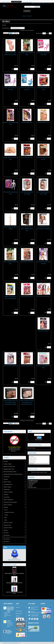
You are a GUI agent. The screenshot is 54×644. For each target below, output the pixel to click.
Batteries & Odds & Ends (9, 467)
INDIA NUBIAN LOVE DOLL (27, 262)
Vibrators (6, 530)
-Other (5, 520)
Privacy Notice (32, 483)
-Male (5, 517)
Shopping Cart (44, 3)
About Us (18, 607)
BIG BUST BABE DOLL (27, 122)
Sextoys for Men (7, 525)
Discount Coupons (32, 487)
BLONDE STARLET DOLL (44, 122)
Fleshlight (39, 457)
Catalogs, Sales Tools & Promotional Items (13, 474)
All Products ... (7, 542)
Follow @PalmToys (27, 2)
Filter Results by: (6, 28)
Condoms (6, 479)
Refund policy (19, 614)
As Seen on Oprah (8, 464)
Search (30, 431)
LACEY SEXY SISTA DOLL (27, 297)
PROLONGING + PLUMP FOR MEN (14, 580)
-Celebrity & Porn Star (9, 512)
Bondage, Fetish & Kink (9, 469)
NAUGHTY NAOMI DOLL (27, 366)
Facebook (37, 619)
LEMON (9, 621)
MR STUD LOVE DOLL (44, 331)
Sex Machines (7, 535)
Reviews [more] (33, 469)
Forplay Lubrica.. (39, 460)
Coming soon (7, 477)
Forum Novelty (39, 461)
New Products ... (7, 539)
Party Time (6, 533)
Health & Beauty (7, 487)
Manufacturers (32, 453)
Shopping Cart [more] (35, 445)
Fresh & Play (39, 462)
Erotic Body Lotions (8, 484)
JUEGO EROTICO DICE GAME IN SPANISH (14, 571)
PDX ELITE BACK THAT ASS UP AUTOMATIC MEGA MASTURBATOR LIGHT (27, 402)
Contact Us (31, 485)
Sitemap (18, 616)
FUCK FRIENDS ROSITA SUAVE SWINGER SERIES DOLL (27, 229)
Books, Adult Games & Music (10, 472)
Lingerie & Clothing (8, 492)
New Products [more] (10, 565)
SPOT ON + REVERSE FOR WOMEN (14, 589)
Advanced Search (39, 440)
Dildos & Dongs (7, 482)
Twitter (35, 619)
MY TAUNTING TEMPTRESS (10, 366)
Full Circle (39, 464)
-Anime (6, 510)
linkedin (30, 619)
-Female (6, 515)
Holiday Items (7, 489)
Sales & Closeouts (8, 505)
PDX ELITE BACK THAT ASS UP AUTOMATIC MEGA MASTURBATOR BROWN (10, 402)
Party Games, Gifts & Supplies (10, 502)
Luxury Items (7, 497)
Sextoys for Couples (8, 523)
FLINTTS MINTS (39, 458)
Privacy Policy (19, 611)
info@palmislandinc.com (36, 613)
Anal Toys (6, 461)
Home (33, 3)
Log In (38, 3)
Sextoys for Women (8, 528)
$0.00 (51, 3)
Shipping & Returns (33, 482)
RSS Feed (32, 619)
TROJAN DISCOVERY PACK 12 (10, 632)
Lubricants (6, 495)
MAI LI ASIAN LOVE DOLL (44, 296)
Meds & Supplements (9, 500)
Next (17, 33)
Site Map (30, 486)
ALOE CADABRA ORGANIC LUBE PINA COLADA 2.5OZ (10, 609)
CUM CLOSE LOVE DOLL (27, 157)
